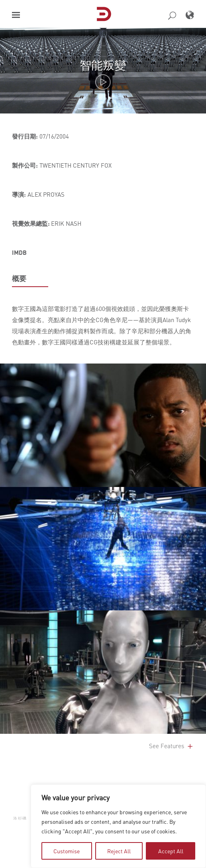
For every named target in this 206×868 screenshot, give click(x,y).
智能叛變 (103, 65)
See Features (172, 746)
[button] (16, 15)
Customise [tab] (67, 851)
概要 (19, 278)
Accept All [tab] (171, 851)
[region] (118, 826)
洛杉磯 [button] (20, 818)
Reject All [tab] (119, 851)
